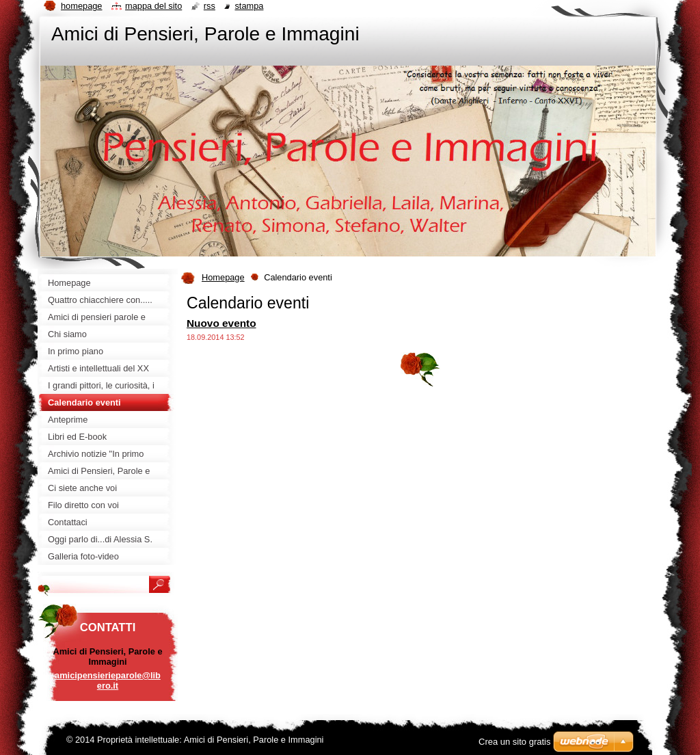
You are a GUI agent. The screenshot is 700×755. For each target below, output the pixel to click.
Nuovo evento (221, 323)
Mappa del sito (153, 6)
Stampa (249, 6)
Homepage (223, 277)
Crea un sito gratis (515, 742)
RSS (210, 6)
